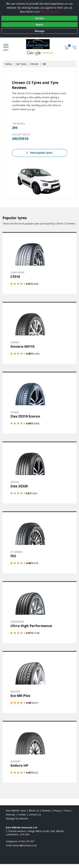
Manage (40, 31)
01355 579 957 (26, 841)
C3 (44, 64)
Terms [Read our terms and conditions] (67, 811)
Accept (40, 18)
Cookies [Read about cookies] (22, 815)
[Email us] (25, 845)
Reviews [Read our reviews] (46, 811)
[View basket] (67, 47)
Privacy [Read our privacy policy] (57, 811)
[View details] (39, 263)
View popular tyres (39, 153)
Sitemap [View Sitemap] (10, 815)
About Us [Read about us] (34, 811)
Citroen (34, 64)
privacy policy (50, 12)
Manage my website (17, 818)
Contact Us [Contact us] (35, 815)
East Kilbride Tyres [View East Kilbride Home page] (16, 811)
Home (8, 64)
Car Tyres (21, 64)
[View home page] (40, 44)
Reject (39, 24)
